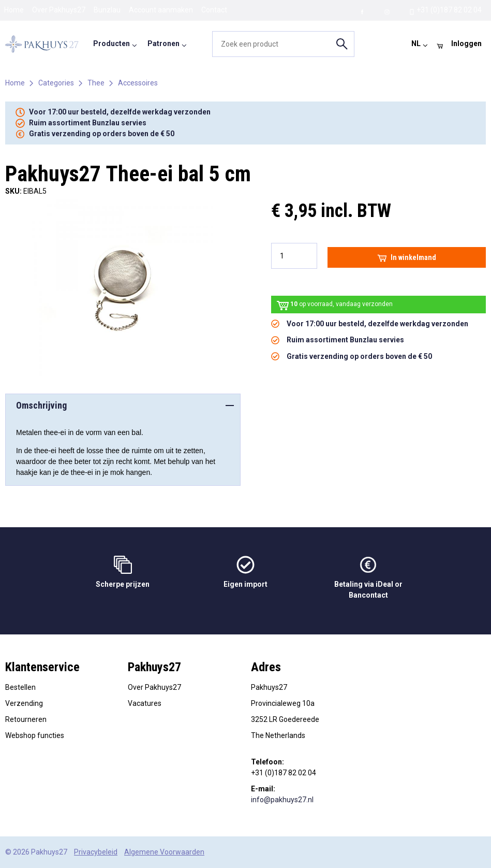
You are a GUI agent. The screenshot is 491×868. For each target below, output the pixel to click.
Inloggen (466, 44)
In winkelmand (407, 257)
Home (14, 10)
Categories (56, 83)
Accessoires (138, 83)
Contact (214, 10)
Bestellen (20, 687)
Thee (96, 83)
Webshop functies (35, 735)
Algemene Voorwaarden (164, 852)
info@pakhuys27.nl (282, 800)
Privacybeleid (96, 852)
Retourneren (26, 719)
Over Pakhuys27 (59, 10)
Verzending (24, 703)
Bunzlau (107, 10)
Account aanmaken (161, 10)
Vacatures (145, 703)
